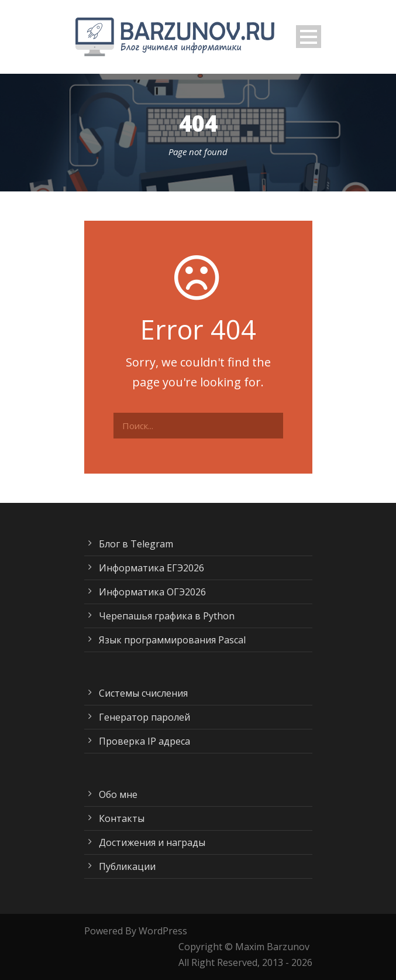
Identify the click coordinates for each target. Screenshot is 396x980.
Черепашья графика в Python (167, 616)
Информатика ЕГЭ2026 (151, 568)
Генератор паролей (144, 717)
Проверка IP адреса (144, 741)
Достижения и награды (152, 842)
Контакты (122, 818)
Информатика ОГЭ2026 (152, 592)
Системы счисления (143, 693)
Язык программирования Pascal (172, 640)
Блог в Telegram (136, 544)
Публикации (127, 866)
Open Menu (309, 37)
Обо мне (118, 794)
